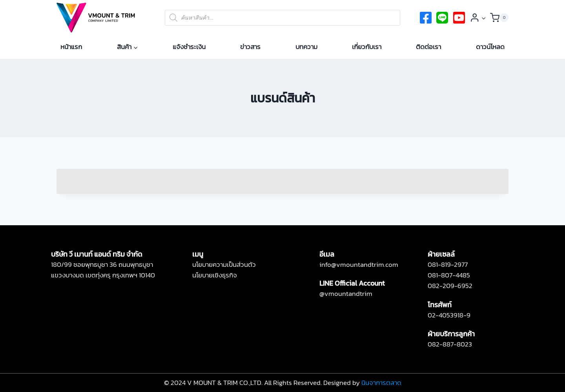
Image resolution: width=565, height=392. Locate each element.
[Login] (478, 18)
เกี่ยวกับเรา (367, 47)
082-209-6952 (450, 286)
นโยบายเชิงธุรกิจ (215, 275)
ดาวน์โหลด (490, 47)
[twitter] (442, 18)
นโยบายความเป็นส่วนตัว (224, 264)
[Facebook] (426, 18)
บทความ (306, 47)
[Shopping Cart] (499, 18)
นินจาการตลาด (381, 383)
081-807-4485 (449, 275)
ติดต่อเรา (428, 47)
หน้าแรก (71, 47)
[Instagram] (459, 18)
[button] (483, 18)
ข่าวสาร (250, 47)
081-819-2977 (448, 264)
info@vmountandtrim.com (359, 264)
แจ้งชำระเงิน (189, 47)
